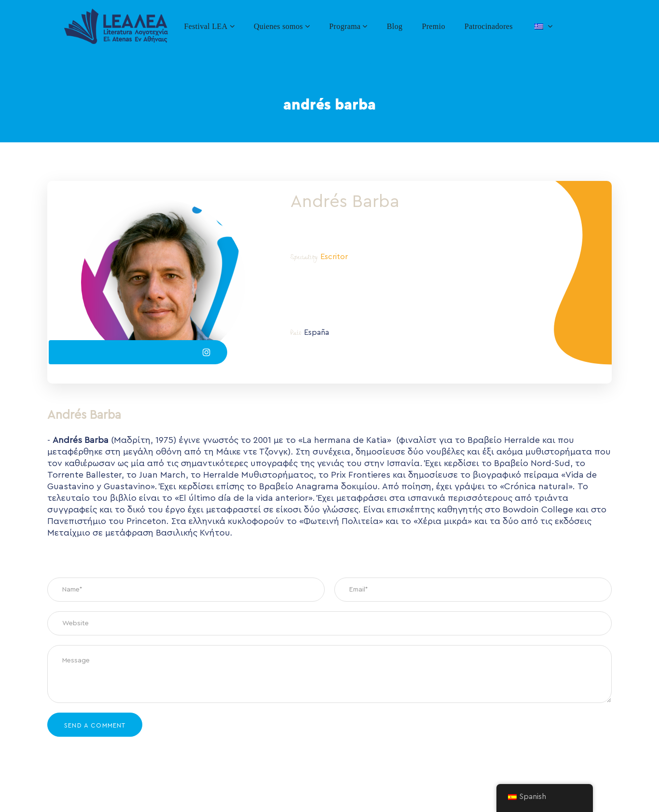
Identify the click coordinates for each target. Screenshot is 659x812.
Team (314, 63)
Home (281, 63)
